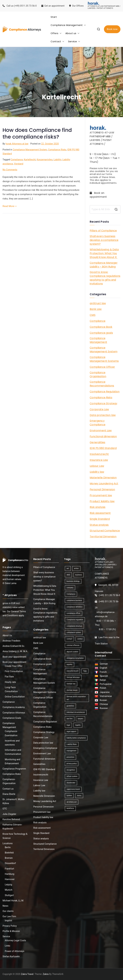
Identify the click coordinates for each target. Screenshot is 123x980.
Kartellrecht (30, 160)
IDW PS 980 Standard (103, 448)
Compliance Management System (30, 150)
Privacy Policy (10, 926)
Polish (102, 688)
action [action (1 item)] (76, 568)
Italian (102, 680)
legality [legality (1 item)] (78, 725)
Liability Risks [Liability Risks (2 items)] (72, 744)
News (5, 906)
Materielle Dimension (103, 478)
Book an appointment (99, 195)
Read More (10, 206)
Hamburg (10, 874)
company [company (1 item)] (70, 588)
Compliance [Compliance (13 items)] (71, 594)
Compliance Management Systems (104, 359)
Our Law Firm (9, 916)
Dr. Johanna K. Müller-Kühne (14, 801)
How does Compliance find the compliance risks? (37, 133)
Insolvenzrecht (99, 454)
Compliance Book (101, 327)
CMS (92, 315)
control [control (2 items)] (80, 639)
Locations (8, 843)
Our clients (8, 911)
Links (8, 946)
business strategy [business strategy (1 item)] (73, 581)
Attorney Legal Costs (15, 940)
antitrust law (98, 303)
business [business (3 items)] (79, 575)
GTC (5, 809)
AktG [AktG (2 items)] (68, 575)
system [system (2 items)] (69, 796)
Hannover (10, 879)
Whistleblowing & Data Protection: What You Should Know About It (104, 253)
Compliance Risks (57, 150)
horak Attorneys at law (17, 144)
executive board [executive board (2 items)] (72, 671)
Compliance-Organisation (9, 781)
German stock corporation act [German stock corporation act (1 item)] (76, 698)
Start (54, 17)
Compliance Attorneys (14, 713)
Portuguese (105, 684)
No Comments (10, 170)
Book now (112, 29)
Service (74, 41)
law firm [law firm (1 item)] (70, 719)
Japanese (104, 692)
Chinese (103, 704)
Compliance (17, 160)
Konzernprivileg (45, 160)
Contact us (8, 789)
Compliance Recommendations (102, 384)
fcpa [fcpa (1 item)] (85, 671)
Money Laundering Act (104, 484)
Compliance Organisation (98, 374)
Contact (57, 41)
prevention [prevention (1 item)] (70, 757)
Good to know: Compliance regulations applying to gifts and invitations (105, 278)
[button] (84, 25)
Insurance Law (99, 460)
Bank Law (96, 309)
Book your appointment (14, 657)
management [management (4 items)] (71, 751)
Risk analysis (98, 507)
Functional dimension (103, 436)
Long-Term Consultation (11, 689)
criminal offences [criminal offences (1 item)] (73, 645)
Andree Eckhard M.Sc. (14, 646)
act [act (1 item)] (68, 568)
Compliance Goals (12, 718)
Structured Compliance (105, 531)
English (103, 668)
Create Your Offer (14, 666)
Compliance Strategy (103, 403)
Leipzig (8, 885)
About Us (7, 635)
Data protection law (103, 415)
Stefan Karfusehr (11, 956)
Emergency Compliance (98, 423)
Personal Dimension (102, 489)
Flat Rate (9, 677)
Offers (56, 33)
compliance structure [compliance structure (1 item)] (74, 626)
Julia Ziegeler (9, 814)
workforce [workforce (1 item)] (70, 808)
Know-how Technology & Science (15, 836)
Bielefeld (9, 853)
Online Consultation (15, 697)
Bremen (9, 858)
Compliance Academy (14, 707)
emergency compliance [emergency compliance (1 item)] (75, 658)
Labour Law (97, 466)
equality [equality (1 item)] (70, 665)
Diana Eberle (9, 794)
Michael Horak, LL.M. (13, 901)
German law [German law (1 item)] (71, 684)
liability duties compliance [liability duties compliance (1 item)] (76, 738)
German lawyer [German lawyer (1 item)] (72, 690)
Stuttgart (9, 895)
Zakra (46, 974)
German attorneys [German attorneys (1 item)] (73, 677)
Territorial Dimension (103, 537)
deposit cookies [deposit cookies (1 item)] (72, 652)
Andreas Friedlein (11, 641)
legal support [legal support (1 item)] (71, 731)
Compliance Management (68, 25)
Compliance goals (101, 333)
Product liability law (102, 501)
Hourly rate (10, 682)
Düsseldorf (10, 863)
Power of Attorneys (15, 951)
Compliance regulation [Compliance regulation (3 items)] (75, 620)
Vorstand (19, 164)
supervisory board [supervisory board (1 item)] (73, 789)
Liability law (97, 472)
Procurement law (101, 495)
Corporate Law (99, 409)
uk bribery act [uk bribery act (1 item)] (72, 802)
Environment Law (101, 430)
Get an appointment (53, 6)
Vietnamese (105, 696)
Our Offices (77, 6)
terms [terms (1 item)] (79, 796)
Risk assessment (100, 513)
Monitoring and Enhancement (12, 761)
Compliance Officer (102, 367)
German (103, 664)
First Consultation (14, 671)
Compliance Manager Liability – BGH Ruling (104, 265)
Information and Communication (13, 752)
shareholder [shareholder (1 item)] (71, 783)
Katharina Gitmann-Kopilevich (12, 827)
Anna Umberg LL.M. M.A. (15, 651)
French (103, 672)
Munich (9, 890)
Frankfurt (9, 869)
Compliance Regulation (105, 392)
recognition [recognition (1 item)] (71, 770)
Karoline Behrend (11, 819)
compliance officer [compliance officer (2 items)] (74, 613)
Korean (103, 700)
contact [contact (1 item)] (69, 639)
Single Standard (100, 519)
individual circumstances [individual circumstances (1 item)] (76, 712)
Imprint (8, 921)
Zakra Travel (27, 974)
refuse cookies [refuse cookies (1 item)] (72, 776)
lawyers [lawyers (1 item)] (80, 719)
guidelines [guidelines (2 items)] (70, 706)
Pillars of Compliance (103, 231)
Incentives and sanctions (12, 743)
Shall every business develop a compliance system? (104, 240)
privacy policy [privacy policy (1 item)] (72, 764)
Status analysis (99, 525)
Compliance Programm (14, 769)
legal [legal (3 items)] (68, 725)
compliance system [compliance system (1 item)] (74, 632)
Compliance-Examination (11, 733)
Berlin (8, 847)
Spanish (103, 676)
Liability (57, 160)
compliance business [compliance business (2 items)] (74, 600)
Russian (103, 708)
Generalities (97, 442)
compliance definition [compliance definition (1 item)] (75, 607)
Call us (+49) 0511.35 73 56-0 (20, 6)
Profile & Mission (11, 931)
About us (72, 33)
